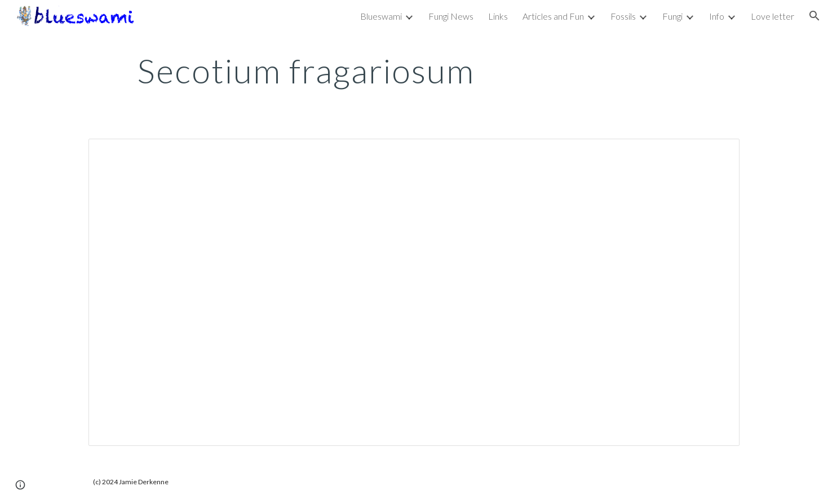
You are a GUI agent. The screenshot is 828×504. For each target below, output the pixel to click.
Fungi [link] (672, 16)
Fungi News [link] (451, 16)
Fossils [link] (623, 16)
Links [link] (498, 16)
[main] (305, 70)
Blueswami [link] (381, 16)
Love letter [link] (772, 16)
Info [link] (717, 16)
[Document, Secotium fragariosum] (414, 292)
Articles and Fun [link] (553, 16)
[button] (814, 16)
